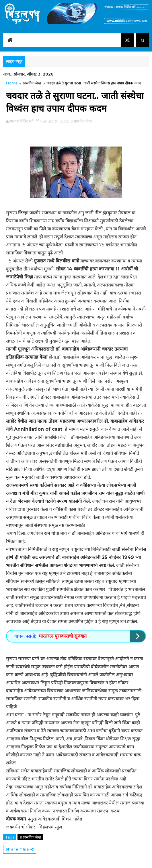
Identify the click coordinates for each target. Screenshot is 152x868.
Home (12, 83)
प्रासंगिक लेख (32, 83)
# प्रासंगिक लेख (30, 837)
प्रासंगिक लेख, (83, 121)
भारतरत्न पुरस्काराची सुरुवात (63, 636)
